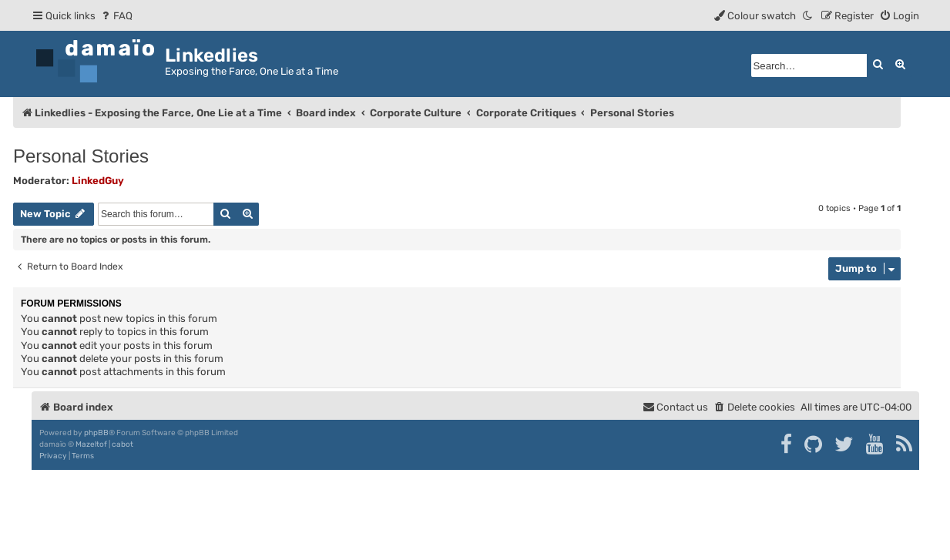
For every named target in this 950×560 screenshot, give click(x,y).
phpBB (96, 433)
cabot (123, 444)
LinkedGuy (98, 181)
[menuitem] (116, 16)
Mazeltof (91, 444)
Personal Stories (81, 156)
